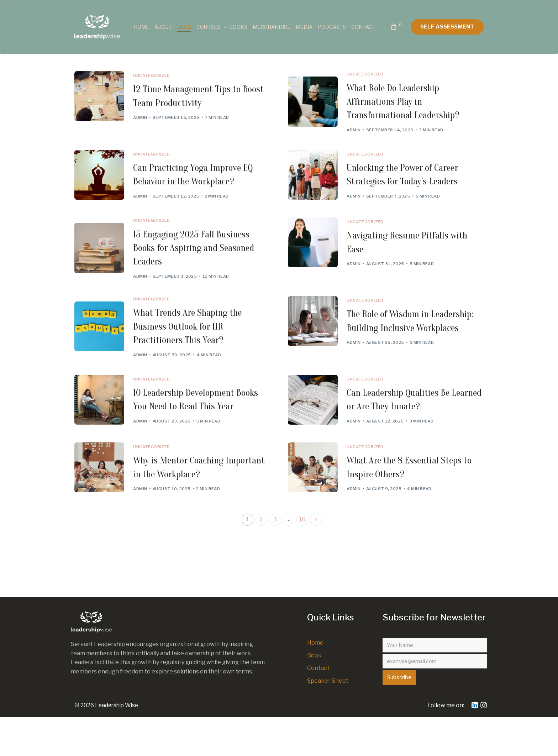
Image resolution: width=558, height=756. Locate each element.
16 (303, 559)
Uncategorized (155, 76)
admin (144, 121)
